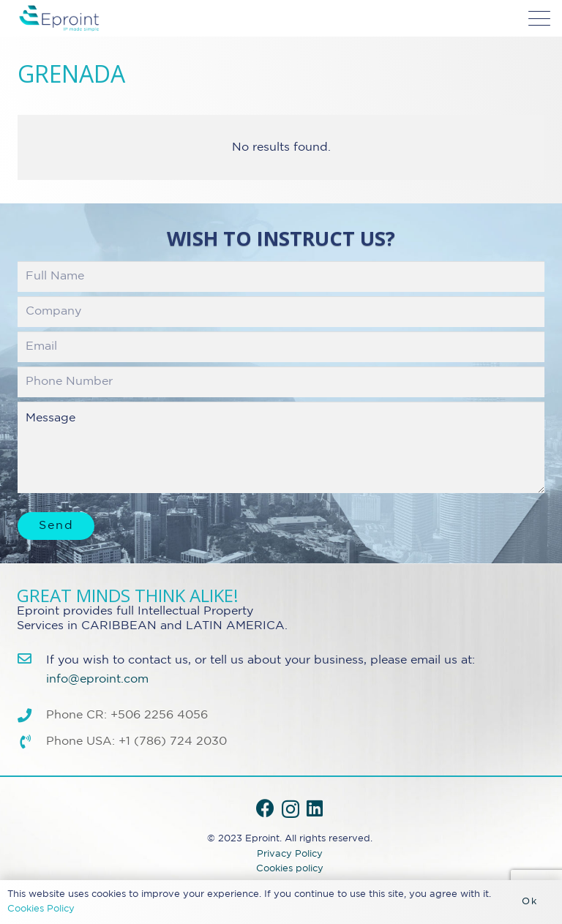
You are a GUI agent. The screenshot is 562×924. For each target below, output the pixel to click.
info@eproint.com (97, 679)
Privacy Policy (290, 854)
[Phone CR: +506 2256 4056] (31, 715)
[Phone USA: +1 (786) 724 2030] (31, 741)
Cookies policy (290, 869)
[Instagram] (291, 809)
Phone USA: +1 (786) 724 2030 (136, 741)
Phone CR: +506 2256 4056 (127, 715)
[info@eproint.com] (31, 658)
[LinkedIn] (315, 808)
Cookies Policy (41, 909)
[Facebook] (265, 808)
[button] (539, 18)
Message (281, 447)
